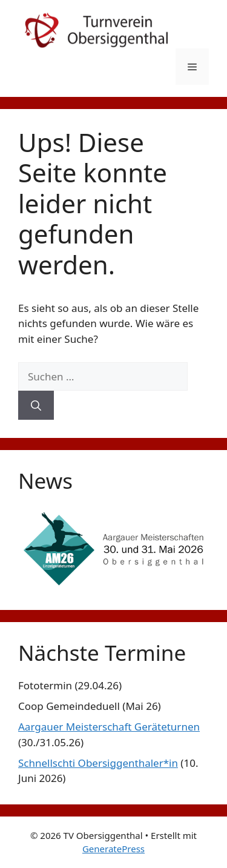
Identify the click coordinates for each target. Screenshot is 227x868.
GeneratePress (113, 849)
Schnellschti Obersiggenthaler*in (98, 763)
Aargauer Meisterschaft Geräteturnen (109, 727)
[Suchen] (36, 405)
